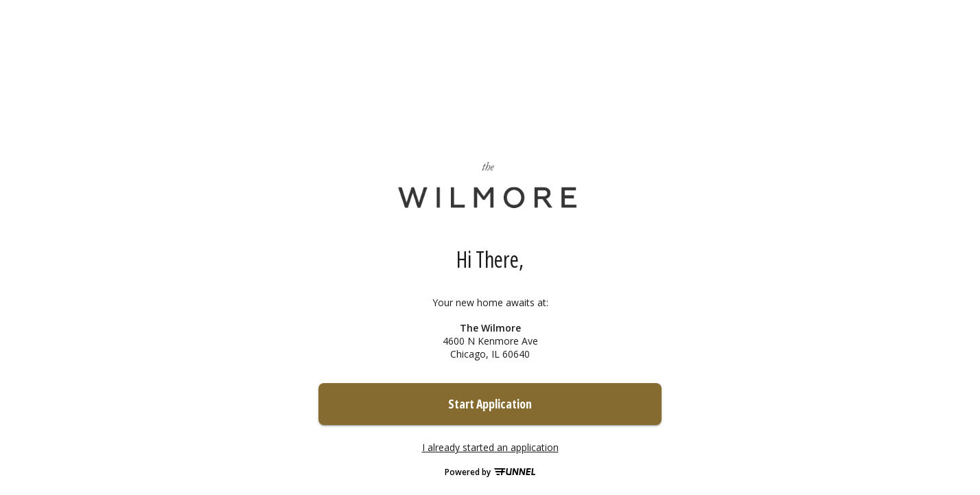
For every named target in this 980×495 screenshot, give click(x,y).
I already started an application (490, 448)
